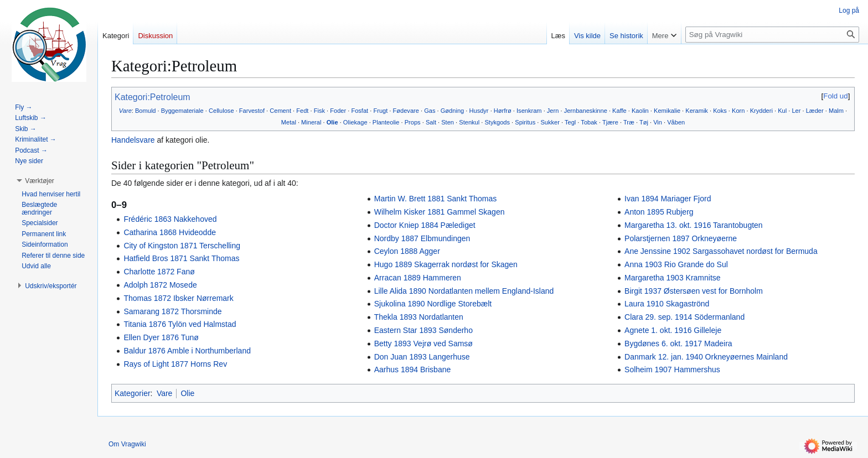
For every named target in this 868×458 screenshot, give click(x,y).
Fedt (302, 111)
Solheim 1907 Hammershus (672, 369)
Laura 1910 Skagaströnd (667, 304)
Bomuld (146, 111)
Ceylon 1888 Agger (407, 251)
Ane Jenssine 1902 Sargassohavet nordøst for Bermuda (721, 251)
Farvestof (252, 111)
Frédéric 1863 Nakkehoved (170, 219)
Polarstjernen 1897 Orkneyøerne (681, 238)
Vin (658, 122)
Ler (796, 111)
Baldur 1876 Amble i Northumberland (187, 351)
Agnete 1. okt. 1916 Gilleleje (673, 330)
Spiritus (525, 122)
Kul (782, 111)
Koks (720, 111)
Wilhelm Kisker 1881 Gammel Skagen (440, 212)
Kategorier (133, 393)
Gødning (453, 111)
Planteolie (386, 122)
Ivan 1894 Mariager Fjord (668, 199)
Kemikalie (667, 111)
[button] (40, 181)
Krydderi (761, 111)
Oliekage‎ (355, 122)
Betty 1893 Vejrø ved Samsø (423, 343)
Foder (338, 111)
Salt (431, 122)
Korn (738, 111)
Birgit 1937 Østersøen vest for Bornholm (694, 291)
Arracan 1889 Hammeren (418, 278)
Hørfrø (503, 111)
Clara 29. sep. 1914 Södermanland (684, 317)
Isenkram (529, 111)
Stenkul (469, 122)
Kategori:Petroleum (153, 97)
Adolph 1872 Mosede (160, 285)
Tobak (589, 122)
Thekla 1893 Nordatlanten (419, 317)
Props (413, 122)
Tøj (644, 122)
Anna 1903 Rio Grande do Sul (676, 264)
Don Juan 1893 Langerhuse (422, 357)
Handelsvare (133, 140)
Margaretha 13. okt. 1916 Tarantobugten (694, 225)
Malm (836, 111)
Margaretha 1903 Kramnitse (673, 278)
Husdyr (479, 111)
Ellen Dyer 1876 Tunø (161, 337)
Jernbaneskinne (586, 111)
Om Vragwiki (127, 444)
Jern (553, 111)
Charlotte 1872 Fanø (159, 272)
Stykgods (497, 122)
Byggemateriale (182, 111)
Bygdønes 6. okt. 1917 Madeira (678, 343)
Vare (125, 111)
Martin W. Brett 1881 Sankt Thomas (436, 199)
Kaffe (619, 111)
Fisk (319, 111)
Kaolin (640, 111)
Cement (280, 111)
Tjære (610, 122)
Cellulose (221, 111)
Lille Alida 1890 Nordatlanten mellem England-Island (464, 291)
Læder (815, 111)
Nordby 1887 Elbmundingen (422, 238)
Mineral (311, 122)
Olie (332, 122)
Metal (289, 122)
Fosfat (360, 111)
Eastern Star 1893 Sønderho (423, 330)
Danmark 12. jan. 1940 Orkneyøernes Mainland (706, 357)
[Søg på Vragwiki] (772, 35)
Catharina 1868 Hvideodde (170, 232)
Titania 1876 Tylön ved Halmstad (180, 324)
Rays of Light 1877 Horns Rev (175, 364)
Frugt (380, 111)
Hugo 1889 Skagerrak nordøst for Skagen (446, 264)
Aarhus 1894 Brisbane (413, 369)
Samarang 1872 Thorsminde (172, 311)
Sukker (550, 122)
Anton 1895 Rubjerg (659, 212)
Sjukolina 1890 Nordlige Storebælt (433, 304)
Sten (448, 122)
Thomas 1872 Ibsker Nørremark (178, 298)
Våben (676, 122)
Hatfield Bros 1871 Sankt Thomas (181, 258)
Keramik (697, 111)
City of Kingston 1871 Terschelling (182, 246)
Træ (629, 122)
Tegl (570, 122)
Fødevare (406, 111)
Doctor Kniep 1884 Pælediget (425, 225)
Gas (430, 111)
